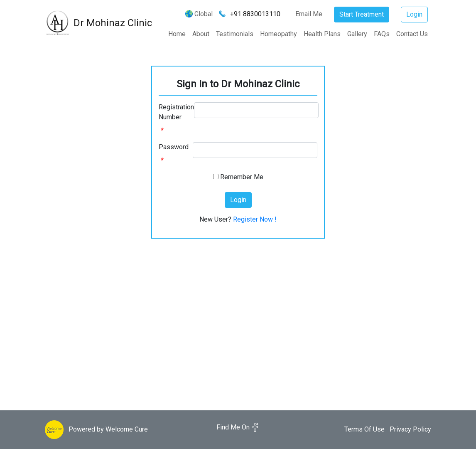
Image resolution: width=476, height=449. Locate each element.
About (201, 34)
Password (174, 147)
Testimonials (235, 34)
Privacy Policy (410, 429)
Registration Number (176, 112)
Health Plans (322, 34)
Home (177, 34)
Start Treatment (362, 14)
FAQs (382, 34)
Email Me (305, 14)
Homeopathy (278, 34)
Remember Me (242, 177)
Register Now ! (255, 219)
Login (414, 14)
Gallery (357, 34)
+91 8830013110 (255, 14)
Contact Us (412, 34)
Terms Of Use (364, 429)
